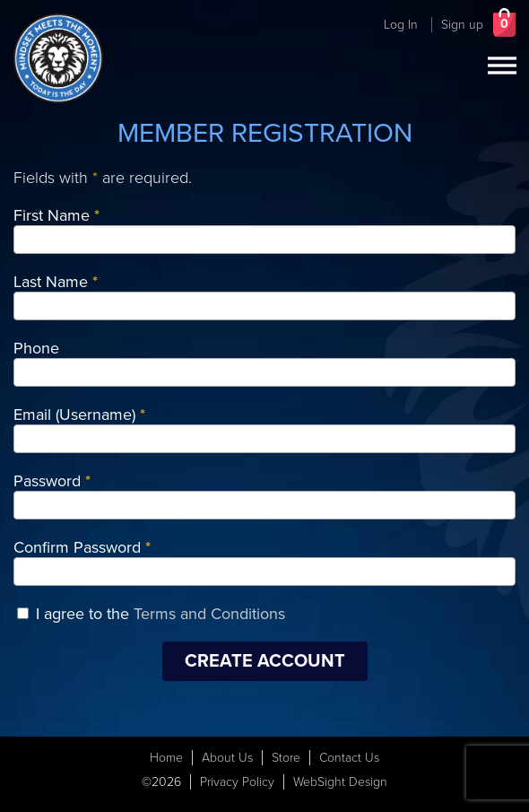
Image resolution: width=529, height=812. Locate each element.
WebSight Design (340, 782)
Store (286, 758)
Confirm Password (82, 547)
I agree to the (160, 614)
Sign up (462, 25)
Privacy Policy (237, 782)
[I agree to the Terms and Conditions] (23, 613)
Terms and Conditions (209, 614)
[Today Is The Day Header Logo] (58, 58)
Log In (401, 25)
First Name (56, 215)
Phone (36, 348)
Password (52, 481)
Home (166, 758)
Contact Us (349, 758)
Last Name (56, 282)
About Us (227, 758)
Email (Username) (79, 415)
